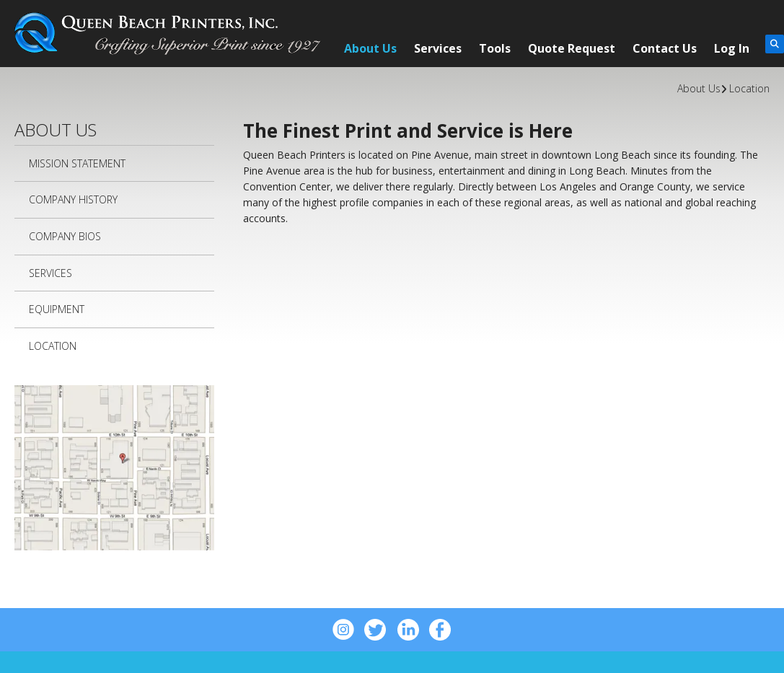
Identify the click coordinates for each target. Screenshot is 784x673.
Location (749, 88)
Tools (495, 48)
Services (438, 48)
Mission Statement (77, 163)
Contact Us (665, 48)
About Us (370, 48)
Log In (732, 48)
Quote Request (572, 48)
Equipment (57, 309)
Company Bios (65, 236)
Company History (73, 199)
